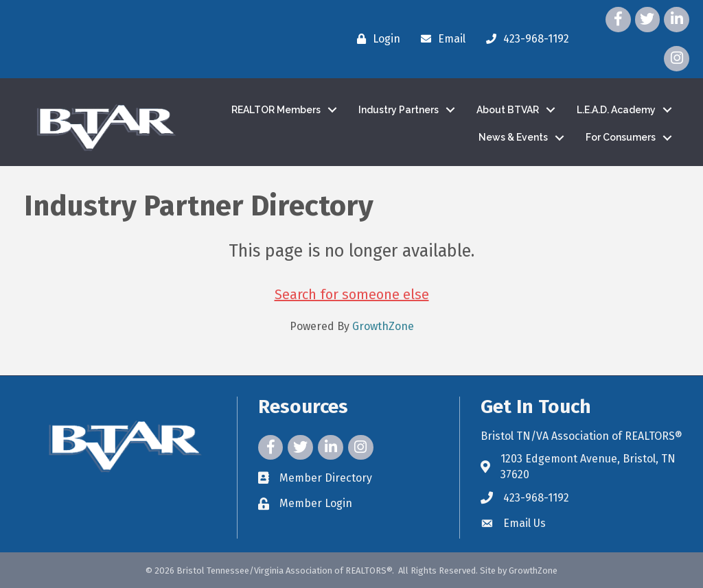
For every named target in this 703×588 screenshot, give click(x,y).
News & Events (513, 137)
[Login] (375, 39)
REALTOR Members (276, 110)
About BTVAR (508, 110)
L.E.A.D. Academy (616, 110)
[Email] (440, 39)
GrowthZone (383, 326)
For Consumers (621, 137)
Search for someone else (352, 294)
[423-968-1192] (524, 39)
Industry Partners (399, 110)
